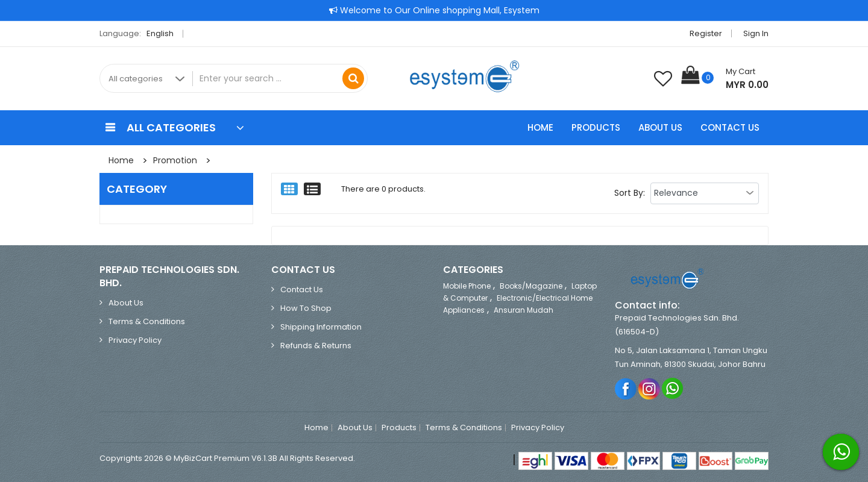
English (163, 33)
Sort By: (630, 193)
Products (596, 127)
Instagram (649, 388)
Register (706, 33)
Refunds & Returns (316, 346)
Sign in (756, 33)
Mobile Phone (467, 286)
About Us (660, 127)
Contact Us (730, 127)
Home (540, 127)
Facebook (626, 388)
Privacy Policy (135, 340)
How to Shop (306, 308)
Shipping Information (321, 327)
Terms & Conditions (147, 321)
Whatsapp (673, 388)
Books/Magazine (531, 286)
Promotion (175, 160)
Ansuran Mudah (524, 310)
